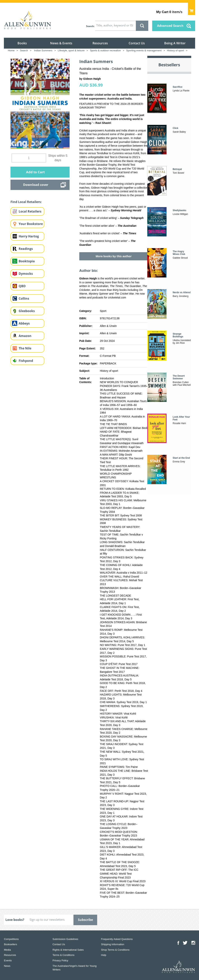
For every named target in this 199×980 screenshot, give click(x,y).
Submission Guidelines (65, 939)
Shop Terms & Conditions (115, 950)
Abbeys (24, 323)
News (7, 966)
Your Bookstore (31, 224)
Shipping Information (113, 944)
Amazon (25, 336)
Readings (26, 249)
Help (104, 955)
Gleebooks (27, 311)
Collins (24, 298)
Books (22, 43)
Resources (100, 43)
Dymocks (26, 274)
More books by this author (114, 256)
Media (7, 950)
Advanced (170, 26)
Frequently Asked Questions (117, 939)
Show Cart (192, 9)
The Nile (25, 348)
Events (8, 960)
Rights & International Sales (68, 950)
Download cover (36, 185)
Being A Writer (175, 43)
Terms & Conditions (63, 955)
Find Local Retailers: (26, 202)
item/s (169, 12)
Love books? (15, 920)
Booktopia (27, 261)
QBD (22, 286)
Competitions (11, 939)
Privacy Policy (60, 960)
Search (90, 26)
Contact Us (137, 43)
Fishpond (26, 361)
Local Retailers (30, 211)
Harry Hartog (29, 236)
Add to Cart (35, 172)
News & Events (61, 43)
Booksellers (10, 944)
